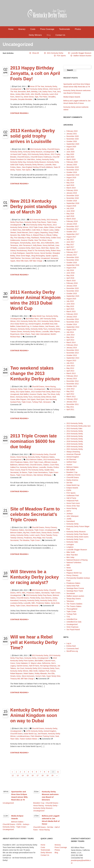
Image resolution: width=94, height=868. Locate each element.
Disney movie (47, 533)
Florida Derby (45, 238)
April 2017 (70, 247)
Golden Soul (56, 238)
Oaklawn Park (44, 671)
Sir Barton (23, 472)
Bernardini (22, 92)
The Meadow (24, 540)
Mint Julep (70, 557)
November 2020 (73, 139)
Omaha (50, 467)
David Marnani (23, 232)
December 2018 (73, 196)
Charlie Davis (35, 533)
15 (28, 775)
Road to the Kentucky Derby (39, 251)
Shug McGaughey (38, 256)
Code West (36, 230)
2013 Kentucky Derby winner (39, 154)
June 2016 (70, 273)
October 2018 (72, 201)
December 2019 (73, 167)
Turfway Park (37, 402)
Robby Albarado (41, 673)
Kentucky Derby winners (34, 165)
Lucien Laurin (35, 535)
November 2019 (73, 170)
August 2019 (71, 177)
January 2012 (72, 402)
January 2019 (72, 193)
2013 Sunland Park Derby (41, 392)
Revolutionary (22, 251)
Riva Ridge (37, 538)
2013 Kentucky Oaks (74, 428)
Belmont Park (24, 465)
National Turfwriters (74, 563)
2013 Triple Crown (36, 227)
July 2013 (70, 363)
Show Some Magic (23, 256)
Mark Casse (36, 248)
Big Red (26, 533)
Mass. (19, 167)
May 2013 (70, 368)
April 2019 (70, 185)
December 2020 (73, 136)
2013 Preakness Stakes (19, 462)
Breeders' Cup (72, 472)
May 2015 (70, 306)
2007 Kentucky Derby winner (37, 89)
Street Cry (19, 97)
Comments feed (73, 649)
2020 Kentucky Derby (75, 447)
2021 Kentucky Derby (55, 53)
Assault (54, 462)
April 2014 (70, 340)
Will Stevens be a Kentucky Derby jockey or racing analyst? (35, 577)
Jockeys (70, 514)
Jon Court (21, 668)
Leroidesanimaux (23, 736)
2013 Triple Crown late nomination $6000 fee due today (34, 441)
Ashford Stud (71, 462)
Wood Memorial (32, 606)
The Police (43, 97)
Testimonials (65, 29)
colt (40, 92)
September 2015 (73, 296)
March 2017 (71, 250)
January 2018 (72, 224)
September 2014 (73, 327)
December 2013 (73, 350)
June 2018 (70, 211)
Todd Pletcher (15, 258)
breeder (13, 157)
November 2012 (73, 384)
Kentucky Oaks (72, 542)
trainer (18, 170)
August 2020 (71, 147)
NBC (24, 593)
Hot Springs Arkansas (48, 666)
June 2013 (70, 366)
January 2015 (72, 317)
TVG (68, 617)
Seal (57, 736)
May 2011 (70, 407)
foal (54, 92)
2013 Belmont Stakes (34, 460)
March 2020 (71, 159)
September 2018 (73, 203)
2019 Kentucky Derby (75, 444)
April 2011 (70, 409)
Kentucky (45, 94)
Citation (46, 465)
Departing (44, 232)
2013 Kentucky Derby (38, 149)
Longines (70, 547)
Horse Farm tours (73, 503)
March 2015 (71, 312)
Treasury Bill (15, 679)
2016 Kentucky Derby (75, 436)
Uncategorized (16, 89)
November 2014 (73, 322)
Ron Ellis (51, 673)
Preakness (28, 538)
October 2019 (72, 172)
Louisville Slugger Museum (81, 53)
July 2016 (70, 270)
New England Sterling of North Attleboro (37, 167)
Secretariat (14, 472)
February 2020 (72, 162)
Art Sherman (71, 459)
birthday (34, 92)
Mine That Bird (72, 555)
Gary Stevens (46, 598)
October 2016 (72, 263)
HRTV (19, 593)
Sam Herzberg (51, 399)
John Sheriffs (36, 94)
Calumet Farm (50, 661)
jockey (38, 159)
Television (70, 601)
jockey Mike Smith (22, 94)
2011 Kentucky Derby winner (48, 321)
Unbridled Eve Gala (74, 622)
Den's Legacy (34, 232)
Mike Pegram (55, 332)
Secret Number (46, 253)
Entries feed (71, 646)
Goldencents (15, 240)
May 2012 (70, 391)
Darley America (72, 480)
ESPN (69, 490)
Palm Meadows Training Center (43, 736)
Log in (69, 643)
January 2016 (72, 286)
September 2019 (73, 175)
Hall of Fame (34, 666)
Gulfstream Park (73, 495)
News (69, 568)
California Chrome (73, 475)
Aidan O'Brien (49, 227)
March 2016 (71, 281)
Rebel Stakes (29, 673)
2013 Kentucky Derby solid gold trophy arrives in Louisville (33, 136)
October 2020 (72, 141)
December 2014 (73, 319)
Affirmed (47, 462)
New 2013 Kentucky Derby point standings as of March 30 (34, 207)
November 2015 (73, 291)
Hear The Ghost (40, 240)
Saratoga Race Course (75, 588)
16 (33, 775)
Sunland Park (15, 402)
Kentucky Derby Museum (33, 152)
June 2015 (70, 304)
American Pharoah (74, 454)
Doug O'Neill (53, 232)
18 (42, 775)
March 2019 (71, 188)
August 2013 (71, 360)
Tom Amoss (26, 258)
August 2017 (71, 237)
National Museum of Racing (77, 560)
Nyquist (69, 570)
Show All (35, 53)
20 (53, 775)
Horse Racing (50, 387)
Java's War (36, 243)
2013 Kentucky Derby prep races (39, 225)
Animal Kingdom (73, 457)
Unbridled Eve (72, 619)
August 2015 (71, 299)
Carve (13, 663)
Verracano (47, 402)
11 (58, 772)
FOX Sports (61, 56)
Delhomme (46, 663)
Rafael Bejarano (16, 673)
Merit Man (45, 248)
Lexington (70, 544)
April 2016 (70, 278)
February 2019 (72, 190)
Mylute (52, 248)
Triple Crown (52, 222)
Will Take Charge (36, 261)
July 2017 (70, 239)
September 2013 (73, 358)
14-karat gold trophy (18, 154)
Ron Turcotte (47, 538)
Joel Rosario (50, 326)
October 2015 (72, 293)
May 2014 (70, 337)
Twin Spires (26, 170)
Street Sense (29, 97)
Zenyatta (14, 99)
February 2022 (72, 131)
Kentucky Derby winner (32, 332)
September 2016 (73, 265)
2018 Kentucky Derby (75, 441)
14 (23, 775)
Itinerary (22, 29)
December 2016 (73, 257)
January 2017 (72, 255)
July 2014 (70, 332)
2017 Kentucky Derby (75, 439)
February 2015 (72, 314)
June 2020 (70, 152)
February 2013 (72, 376)
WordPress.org (72, 651)
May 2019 (70, 183)
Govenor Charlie (27, 240)
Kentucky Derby (51, 86)
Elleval (49, 235)
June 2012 (70, 389)
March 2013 (71, 373)
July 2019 (70, 180)
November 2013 (73, 353)
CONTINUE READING (19, 113)
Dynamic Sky (15, 235)
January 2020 (72, 165)
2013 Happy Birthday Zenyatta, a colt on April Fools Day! (35, 73)
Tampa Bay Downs (74, 599)
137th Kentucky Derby (34, 731)
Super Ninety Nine (53, 676)
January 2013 (72, 379)
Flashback (35, 238)
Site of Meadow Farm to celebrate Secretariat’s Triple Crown (35, 514)
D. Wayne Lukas (47, 230)
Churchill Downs (53, 149)
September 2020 (73, 144)
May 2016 (70, 275)
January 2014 (72, 348)
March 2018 (71, 219)
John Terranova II (25, 245)
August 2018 (71, 206)
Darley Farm (47, 92)
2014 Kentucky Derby (75, 431)
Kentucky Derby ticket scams (77, 537)
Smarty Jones (16, 676)
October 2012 (72, 386)
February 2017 (72, 252)
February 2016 (72, 283)
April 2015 (70, 309)
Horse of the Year (37, 86)
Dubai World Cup (38, 316)
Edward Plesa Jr (39, 235)
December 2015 (73, 288)
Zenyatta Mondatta (25, 99)
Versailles (52, 97)
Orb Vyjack (31, 399)
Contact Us (60, 35)
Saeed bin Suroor (33, 253)
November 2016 (73, 260)
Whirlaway (48, 475)
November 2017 (73, 229)
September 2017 (73, 234)
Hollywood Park (72, 501)
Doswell (56, 533)
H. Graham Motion (37, 326)
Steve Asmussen (28, 676)
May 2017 (70, 244)
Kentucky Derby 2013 (48, 600)
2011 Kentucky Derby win (26, 321)
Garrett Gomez (22, 666)
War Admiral (38, 475)
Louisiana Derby (24, 248)
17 (38, 775)
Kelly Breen (37, 245)
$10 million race (32, 319)
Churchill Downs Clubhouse (41, 157)
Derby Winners (35, 35)
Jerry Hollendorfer (48, 243)
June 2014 (70, 335)
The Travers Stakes (74, 606)
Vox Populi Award (73, 630)
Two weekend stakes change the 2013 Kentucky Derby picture (35, 373)
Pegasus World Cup (74, 573)
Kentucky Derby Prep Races (35, 222)
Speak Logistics (52, 256)
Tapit (36, 97)
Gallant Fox (15, 467)
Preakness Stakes (48, 457)
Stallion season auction (82, 56)
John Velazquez (73, 516)
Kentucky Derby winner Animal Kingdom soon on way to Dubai (35, 715)
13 (18, 775)
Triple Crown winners (24, 475)
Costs (33, 29)
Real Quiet (40, 399)
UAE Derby (36, 258)
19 (47, 775)
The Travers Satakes (74, 604)
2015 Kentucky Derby (75, 434)
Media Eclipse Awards (72, 97)
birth (29, 92)
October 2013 (72, 355)
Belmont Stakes (16, 533)
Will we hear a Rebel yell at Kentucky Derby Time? (34, 642)
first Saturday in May (22, 238)
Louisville (48, 165)
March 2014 (71, 342)
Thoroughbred (72, 609)
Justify (69, 519)
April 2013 (70, 371)
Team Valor (15, 739)
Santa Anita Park (73, 586)
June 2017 (70, 242)
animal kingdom (35, 324)
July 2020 (70, 149)
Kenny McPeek (48, 245)
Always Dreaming (73, 452)
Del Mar (69, 483)
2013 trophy (55, 154)
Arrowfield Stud (48, 324)
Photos (78, 29)
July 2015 (70, 301)
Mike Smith (33, 671)
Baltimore (14, 465)
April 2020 (70, 157)
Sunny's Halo (40, 676)
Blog (49, 35)
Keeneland (14, 600)
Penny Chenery (51, 527)
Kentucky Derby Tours (39, 329)
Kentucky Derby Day (18, 162)
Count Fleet (54, 465)
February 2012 (72, 399)
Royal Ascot (15, 334)
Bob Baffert (26, 230)
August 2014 (71, 330)
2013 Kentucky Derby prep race (79, 426)
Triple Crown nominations (38, 472)
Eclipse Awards (72, 488)
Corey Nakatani (22, 663)
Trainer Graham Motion (29, 739)
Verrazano (54, 258)
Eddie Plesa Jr (27, 235)
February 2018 (72, 221)
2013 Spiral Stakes (23, 392)
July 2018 (70, 208)
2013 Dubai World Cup (19, 324)
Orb (57, 248)
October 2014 (72, 324)
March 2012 (71, 397)
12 (13, 775)
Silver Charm (25, 334)
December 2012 (73, 381)
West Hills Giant (22, 261)
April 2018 (70, 216)
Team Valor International (40, 334)
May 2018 (70, 214)
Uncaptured (45, 258)
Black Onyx (17, 230)
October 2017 (72, 232)
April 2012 (70, 394)
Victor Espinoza (72, 627)
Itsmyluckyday (25, 243)
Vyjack (13, 261)
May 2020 (70, 154)
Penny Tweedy (46, 535)
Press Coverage (47, 29)
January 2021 (72, 134)
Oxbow (13, 251)
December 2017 (73, 226)
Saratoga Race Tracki (75, 591)
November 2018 (73, 198)
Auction (69, 465)
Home (11, 29)
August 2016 (71, 268)
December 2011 (73, 404)
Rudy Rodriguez (19, 253)
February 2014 (72, 345)
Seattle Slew (49, 470)
